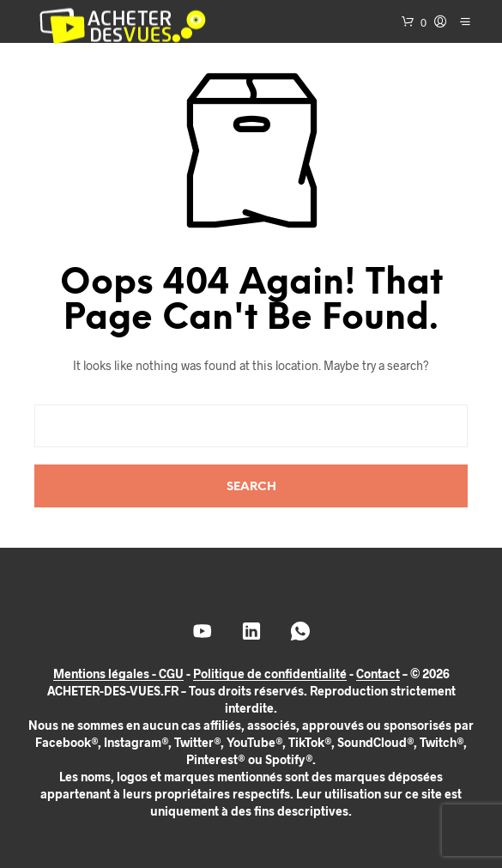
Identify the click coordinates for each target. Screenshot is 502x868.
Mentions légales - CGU (118, 674)
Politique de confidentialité (270, 674)
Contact (378, 674)
